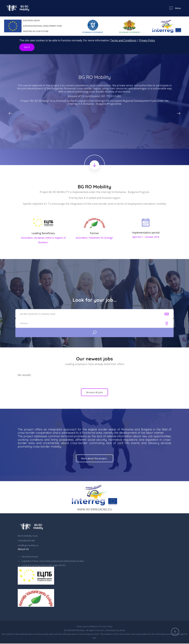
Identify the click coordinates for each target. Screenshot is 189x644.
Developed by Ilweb (116, 631)
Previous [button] (10, 113)
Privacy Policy (147, 40)
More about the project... (95, 459)
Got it (27, 47)
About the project (30, 557)
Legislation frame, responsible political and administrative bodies (53, 561)
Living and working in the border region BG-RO (44, 566)
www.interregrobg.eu (94, 498)
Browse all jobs (94, 393)
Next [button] (179, 113)
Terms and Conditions (123, 40)
